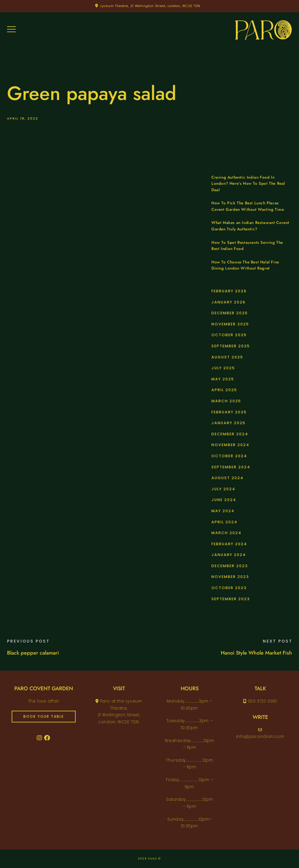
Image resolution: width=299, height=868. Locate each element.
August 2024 (227, 478)
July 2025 (223, 368)
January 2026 (228, 302)
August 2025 (227, 357)
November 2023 (230, 577)
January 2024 (229, 555)
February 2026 (229, 291)
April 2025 (224, 390)
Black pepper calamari (33, 653)
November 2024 (230, 445)
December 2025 (230, 313)
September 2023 (231, 599)
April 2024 (224, 522)
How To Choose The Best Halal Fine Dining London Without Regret (245, 265)
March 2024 (226, 533)
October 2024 (229, 456)
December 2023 (230, 566)
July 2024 (223, 489)
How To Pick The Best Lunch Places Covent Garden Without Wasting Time (248, 206)
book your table (44, 716)
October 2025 (229, 335)
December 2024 (230, 434)
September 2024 (231, 467)
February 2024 (229, 544)
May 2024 (223, 511)
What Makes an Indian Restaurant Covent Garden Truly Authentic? (250, 226)
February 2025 (229, 412)
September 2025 (231, 346)
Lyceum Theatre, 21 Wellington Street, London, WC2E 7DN (151, 6)
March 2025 (226, 401)
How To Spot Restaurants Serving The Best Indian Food (247, 246)
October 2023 (229, 588)
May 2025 (223, 379)
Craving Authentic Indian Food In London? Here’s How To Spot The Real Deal (248, 184)
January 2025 (228, 423)
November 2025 (230, 324)
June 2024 (224, 500)
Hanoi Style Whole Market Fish (256, 653)
